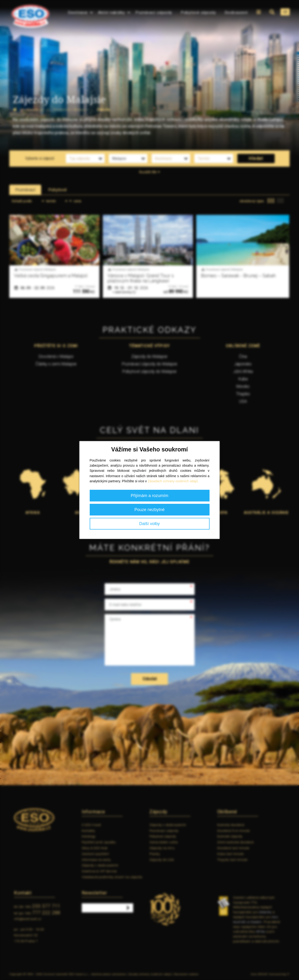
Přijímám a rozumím (149, 496)
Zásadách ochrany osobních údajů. (173, 481)
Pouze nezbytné (149, 510)
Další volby (149, 524)
